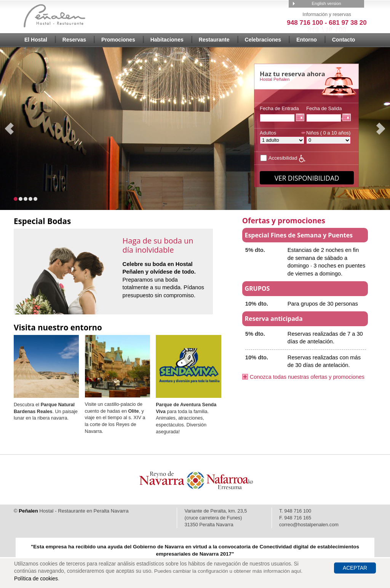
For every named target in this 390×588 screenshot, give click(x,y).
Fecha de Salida (324, 114)
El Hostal (36, 40)
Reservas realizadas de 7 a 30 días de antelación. (325, 338)
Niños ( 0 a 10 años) (328, 137)
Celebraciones (263, 40)
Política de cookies (36, 579)
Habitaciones (167, 40)
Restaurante (214, 40)
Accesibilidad (278, 158)
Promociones (118, 40)
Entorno (307, 40)
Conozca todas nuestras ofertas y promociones (307, 377)
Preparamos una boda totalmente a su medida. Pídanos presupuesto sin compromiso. (163, 280)
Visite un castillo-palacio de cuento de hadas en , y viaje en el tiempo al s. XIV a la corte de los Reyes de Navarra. (115, 418)
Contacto (344, 40)
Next (380, 129)
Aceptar (355, 568)
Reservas (74, 40)
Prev (10, 129)
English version (326, 3)
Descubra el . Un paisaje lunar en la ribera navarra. (46, 411)
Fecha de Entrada (279, 114)
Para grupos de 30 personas (323, 304)
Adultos (282, 137)
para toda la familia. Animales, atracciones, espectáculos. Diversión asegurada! (186, 418)
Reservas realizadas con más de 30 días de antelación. (324, 361)
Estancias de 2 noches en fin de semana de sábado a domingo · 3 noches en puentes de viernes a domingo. (327, 262)
